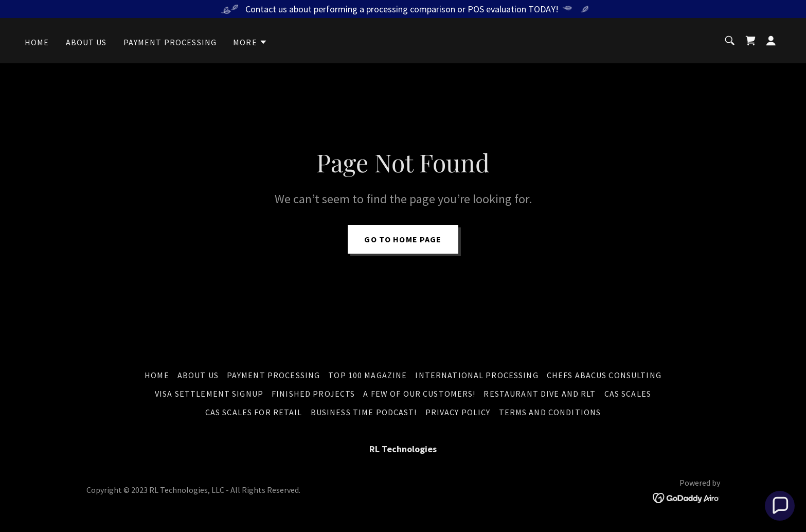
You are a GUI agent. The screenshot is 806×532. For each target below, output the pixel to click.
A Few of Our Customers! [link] (419, 394)
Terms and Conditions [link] (550, 412)
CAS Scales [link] (628, 394)
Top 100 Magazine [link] (368, 375)
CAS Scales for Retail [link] (254, 412)
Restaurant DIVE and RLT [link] (540, 394)
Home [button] (157, 375)
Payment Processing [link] (170, 42)
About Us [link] (86, 42)
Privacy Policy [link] (458, 412)
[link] (750, 41)
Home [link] (37, 42)
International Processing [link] (477, 375)
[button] (250, 42)
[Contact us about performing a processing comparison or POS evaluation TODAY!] (403, 9)
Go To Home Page (403, 239)
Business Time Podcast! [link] (364, 412)
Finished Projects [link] (313, 394)
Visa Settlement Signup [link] (209, 394)
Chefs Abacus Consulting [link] (604, 375)
